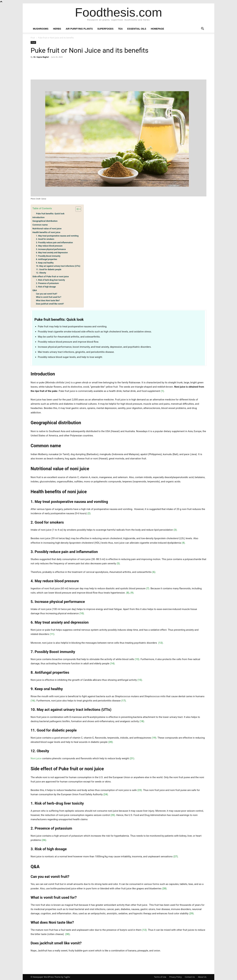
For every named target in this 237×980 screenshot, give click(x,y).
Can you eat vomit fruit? (46, 294)
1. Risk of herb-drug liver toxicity (50, 280)
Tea (120, 29)
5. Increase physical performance (51, 249)
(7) (148, 588)
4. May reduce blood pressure (49, 246)
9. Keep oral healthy (45, 263)
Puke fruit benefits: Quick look (50, 214)
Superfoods (105, 29)
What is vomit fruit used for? (49, 297)
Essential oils (137, 29)
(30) (67, 934)
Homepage (157, 29)
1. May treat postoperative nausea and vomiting (57, 236)
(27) (175, 856)
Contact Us (190, 977)
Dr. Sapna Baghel (41, 57)
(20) (110, 742)
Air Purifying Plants (79, 29)
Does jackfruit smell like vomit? (50, 304)
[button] (202, 29)
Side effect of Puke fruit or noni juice (51, 276)
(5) (118, 563)
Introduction (38, 217)
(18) (142, 721)
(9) (132, 593)
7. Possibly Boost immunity (48, 256)
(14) (112, 664)
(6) (154, 572)
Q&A (35, 290)
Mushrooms (41, 29)
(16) (33, 701)
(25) (113, 815)
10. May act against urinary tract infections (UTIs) (58, 266)
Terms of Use (160, 977)
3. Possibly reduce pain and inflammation (54, 243)
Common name (40, 225)
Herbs (57, 29)
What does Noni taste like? (48, 301)
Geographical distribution (45, 221)
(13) (137, 659)
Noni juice (36, 758)
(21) (132, 758)
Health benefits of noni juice (47, 232)
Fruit (33, 38)
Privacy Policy (176, 977)
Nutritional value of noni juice (47, 228)
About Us (202, 977)
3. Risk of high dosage (46, 287)
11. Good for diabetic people (49, 270)
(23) (140, 790)
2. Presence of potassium (47, 283)
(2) (89, 513)
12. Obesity (41, 273)
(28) (164, 889)
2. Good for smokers (45, 239)
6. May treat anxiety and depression (52, 253)
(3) (175, 530)
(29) (191, 913)
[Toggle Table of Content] (77, 209)
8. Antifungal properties (46, 259)
